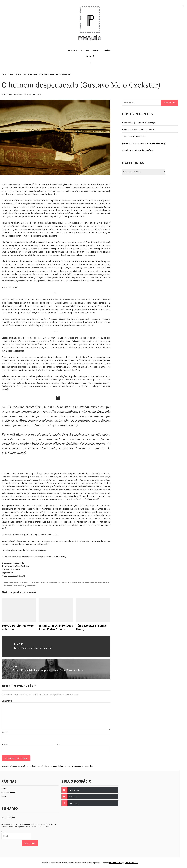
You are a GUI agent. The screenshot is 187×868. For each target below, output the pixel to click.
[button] (183, 7)
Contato (4, 789)
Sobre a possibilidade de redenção (18, 627)
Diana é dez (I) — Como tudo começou (139, 123)
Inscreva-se (30, 843)
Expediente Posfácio (9, 792)
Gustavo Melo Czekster (58, 582)
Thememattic (131, 863)
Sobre (4, 796)
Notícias (108, 50)
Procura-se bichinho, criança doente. (139, 130)
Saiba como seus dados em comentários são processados (68, 766)
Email (3, 832)
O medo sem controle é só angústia (138, 150)
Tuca (38, 94)
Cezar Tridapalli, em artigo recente (90, 496)
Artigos (85, 50)
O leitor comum (58, 557)
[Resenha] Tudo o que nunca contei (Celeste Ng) (144, 143)
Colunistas (73, 50)
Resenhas (96, 50)
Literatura (10, 582)
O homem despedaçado (14, 585)
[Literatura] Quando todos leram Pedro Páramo (56, 627)
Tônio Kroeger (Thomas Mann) (91, 627)
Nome (5, 732)
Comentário (8, 701)
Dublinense (38, 582)
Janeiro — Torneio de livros (134, 136)
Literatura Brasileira (97, 582)
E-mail (5, 745)
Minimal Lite (115, 863)
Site (59, 745)
